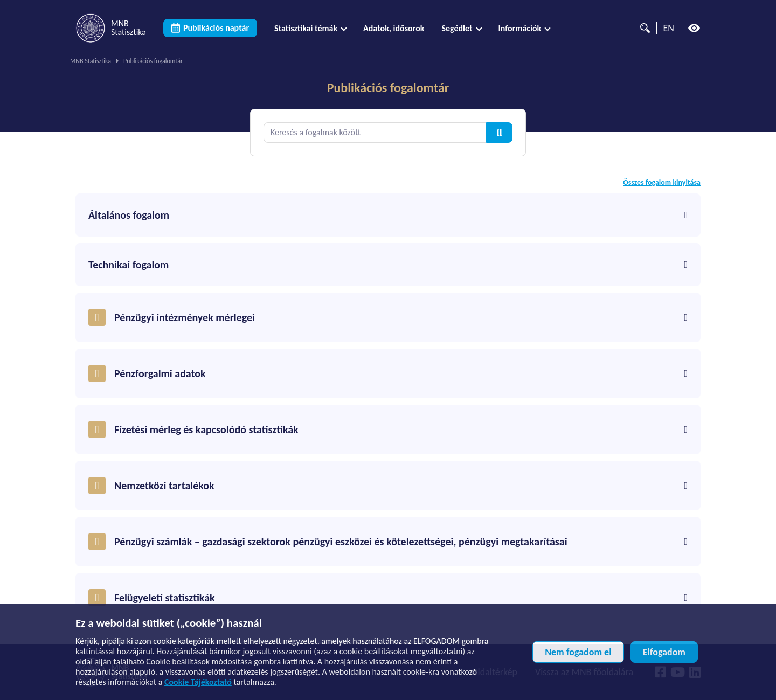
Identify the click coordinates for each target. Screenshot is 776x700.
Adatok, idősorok (394, 28)
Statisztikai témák (306, 28)
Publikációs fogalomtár (388, 88)
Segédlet (457, 28)
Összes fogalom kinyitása (662, 182)
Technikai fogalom (388, 265)
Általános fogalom (388, 215)
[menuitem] (310, 28)
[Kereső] (642, 28)
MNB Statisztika (91, 61)
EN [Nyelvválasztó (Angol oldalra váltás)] (669, 28)
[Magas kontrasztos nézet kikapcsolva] (694, 28)
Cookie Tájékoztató (198, 682)
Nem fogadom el (578, 652)
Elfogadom (664, 652)
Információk (520, 28)
